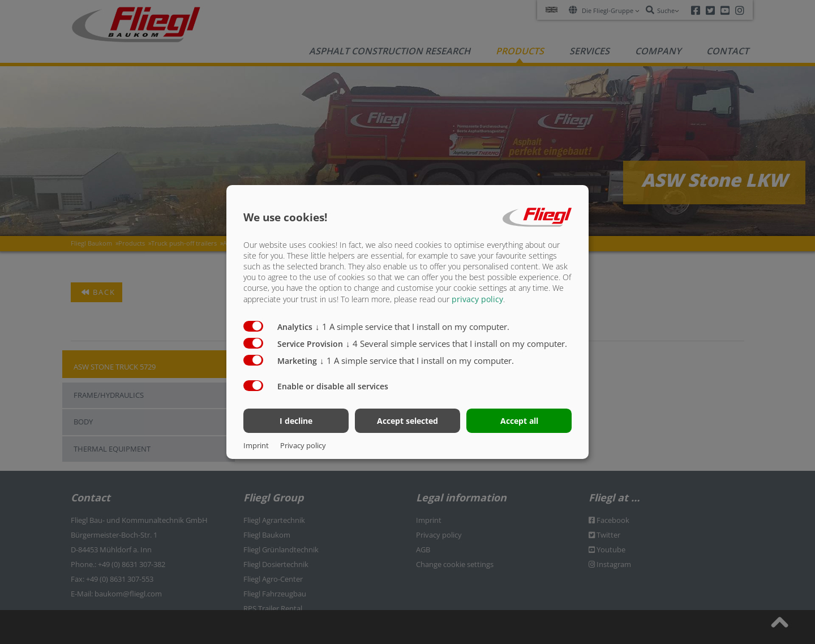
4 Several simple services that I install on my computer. (456, 343)
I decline (296, 421)
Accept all (519, 421)
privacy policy (477, 299)
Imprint (256, 445)
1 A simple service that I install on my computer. (412, 326)
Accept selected (407, 421)
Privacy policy (303, 445)
